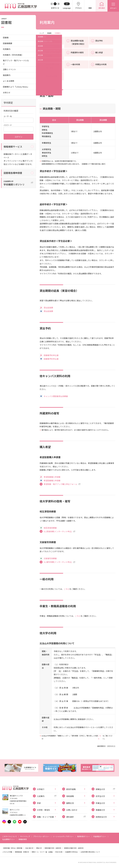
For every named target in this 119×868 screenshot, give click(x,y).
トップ (42, 33)
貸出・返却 (51, 41)
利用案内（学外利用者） (13, 55)
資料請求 (70, 817)
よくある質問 (8, 81)
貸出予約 (99, 41)
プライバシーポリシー (41, 836)
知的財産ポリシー (84, 836)
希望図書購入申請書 (52, 477)
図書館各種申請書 (13, 173)
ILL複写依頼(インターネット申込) (58, 562)
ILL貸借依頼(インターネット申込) (58, 531)
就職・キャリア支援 (45, 817)
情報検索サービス (13, 147)
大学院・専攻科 (43, 810)
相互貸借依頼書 (50, 528)
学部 (39, 803)
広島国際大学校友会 (71, 852)
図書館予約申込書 (51, 355)
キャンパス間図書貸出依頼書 (56, 396)
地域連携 (70, 796)
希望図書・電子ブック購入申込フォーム (60, 484)
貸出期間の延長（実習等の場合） (78, 42)
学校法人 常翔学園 (16, 848)
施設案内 (7, 75)
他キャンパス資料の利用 (53, 54)
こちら (67, 589)
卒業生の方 (100, 803)
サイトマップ (25, 836)
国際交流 (70, 803)
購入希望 (99, 52)
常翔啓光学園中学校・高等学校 (74, 848)
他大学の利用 (52, 76)
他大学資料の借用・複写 (53, 66)
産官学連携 (71, 789)
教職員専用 (23, 839)
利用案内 (7, 49)
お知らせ (7, 92)
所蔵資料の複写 (77, 52)
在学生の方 (100, 796)
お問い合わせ (72, 810)
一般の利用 (75, 64)
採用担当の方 (101, 817)
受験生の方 (100, 789)
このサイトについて (10, 836)
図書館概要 (8, 43)
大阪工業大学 (29, 848)
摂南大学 (39, 848)
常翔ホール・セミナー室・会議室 (42, 852)
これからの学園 (7, 852)
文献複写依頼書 (50, 558)
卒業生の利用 (101, 64)
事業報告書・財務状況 (22, 852)
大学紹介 (41, 789)
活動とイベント (9, 69)
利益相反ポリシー (100, 836)
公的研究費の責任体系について (90, 852)
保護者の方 (100, 810)
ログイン (19, 137)
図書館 (49, 33)
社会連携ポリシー (9, 839)
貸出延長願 (48, 308)
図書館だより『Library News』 (16, 87)
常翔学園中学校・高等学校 (53, 848)
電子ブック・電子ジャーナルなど (16, 62)
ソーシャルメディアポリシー (63, 836)
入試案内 (41, 796)
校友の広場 (59, 852)
